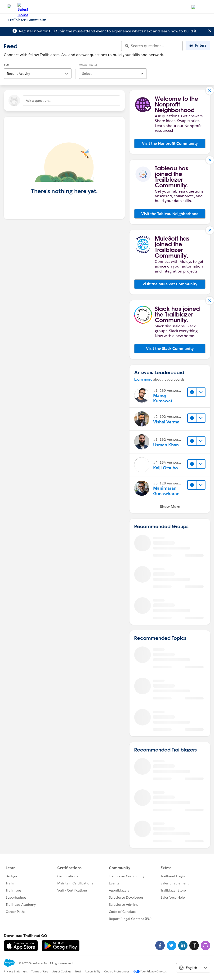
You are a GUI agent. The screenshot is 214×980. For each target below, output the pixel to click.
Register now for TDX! (38, 31)
